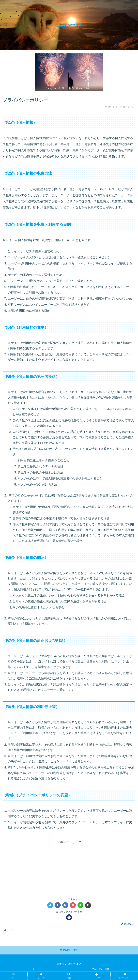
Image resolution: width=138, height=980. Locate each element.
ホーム (36, 969)
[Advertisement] (69, 868)
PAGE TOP (69, 950)
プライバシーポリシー (102, 969)
